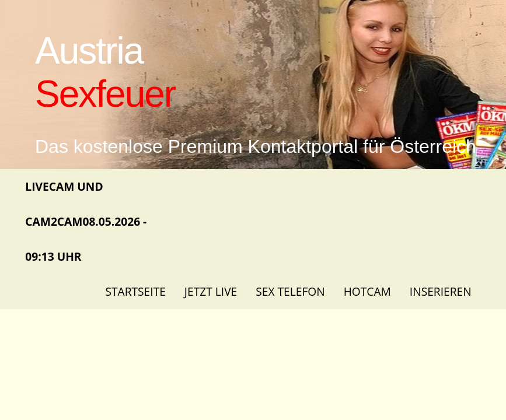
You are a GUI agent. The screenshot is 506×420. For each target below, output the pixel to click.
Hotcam (367, 291)
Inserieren (441, 291)
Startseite (135, 291)
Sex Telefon (290, 291)
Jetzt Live (211, 291)
